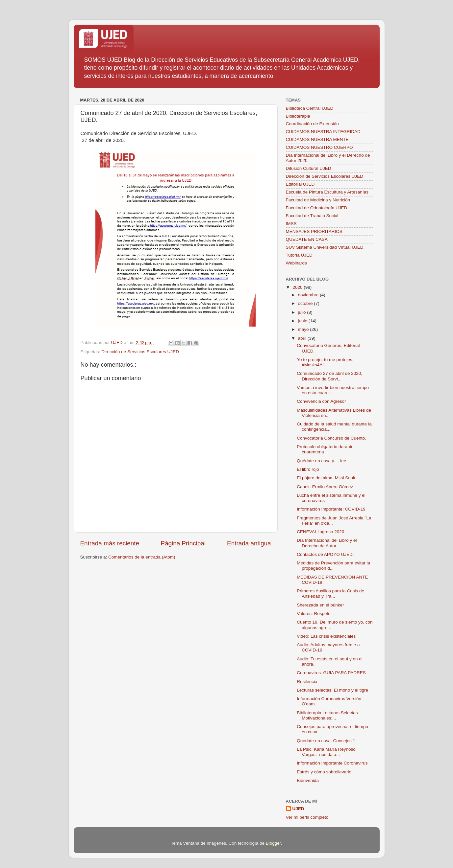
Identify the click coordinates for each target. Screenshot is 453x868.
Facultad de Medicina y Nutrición (318, 200)
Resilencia (307, 682)
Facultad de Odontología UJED (317, 208)
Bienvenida (308, 780)
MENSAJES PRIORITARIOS (314, 231)
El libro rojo (308, 469)
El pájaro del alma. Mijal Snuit (326, 478)
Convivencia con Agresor (321, 401)
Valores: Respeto (314, 614)
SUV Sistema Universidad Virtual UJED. (325, 247)
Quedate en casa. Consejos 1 (326, 741)
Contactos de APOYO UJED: (325, 554)
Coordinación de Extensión (312, 124)
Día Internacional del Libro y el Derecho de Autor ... (327, 543)
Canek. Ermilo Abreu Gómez (325, 487)
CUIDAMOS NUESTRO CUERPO (319, 147)
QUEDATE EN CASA (307, 239)
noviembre (309, 295)
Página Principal (183, 543)
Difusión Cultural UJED (309, 168)
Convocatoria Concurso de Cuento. (331, 438)
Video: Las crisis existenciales (326, 636)
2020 (298, 287)
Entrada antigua (249, 543)
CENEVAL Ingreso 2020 (320, 532)
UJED (298, 809)
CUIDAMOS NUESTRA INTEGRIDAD (323, 132)
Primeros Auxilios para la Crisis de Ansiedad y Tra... (330, 594)
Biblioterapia (298, 116)
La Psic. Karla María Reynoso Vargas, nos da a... (326, 752)
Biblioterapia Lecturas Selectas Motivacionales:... (327, 715)
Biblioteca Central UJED (310, 108)
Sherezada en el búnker (320, 605)
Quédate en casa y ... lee (321, 461)
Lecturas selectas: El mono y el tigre (332, 690)
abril (303, 338)
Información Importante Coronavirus (332, 763)
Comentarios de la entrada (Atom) (142, 557)
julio (303, 312)
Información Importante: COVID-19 (331, 509)
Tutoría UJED (299, 255)
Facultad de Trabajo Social (312, 216)
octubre (306, 303)
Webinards (296, 263)
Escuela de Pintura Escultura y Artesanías (327, 192)
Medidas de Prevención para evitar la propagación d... (333, 566)
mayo (304, 329)
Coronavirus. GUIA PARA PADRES (331, 673)
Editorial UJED (300, 184)
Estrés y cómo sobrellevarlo (324, 772)
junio (303, 321)
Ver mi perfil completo (307, 817)
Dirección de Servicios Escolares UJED (140, 352)
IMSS (291, 224)
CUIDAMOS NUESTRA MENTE (317, 139)
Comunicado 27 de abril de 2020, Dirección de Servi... (329, 376)
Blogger (273, 843)
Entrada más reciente (110, 543)
